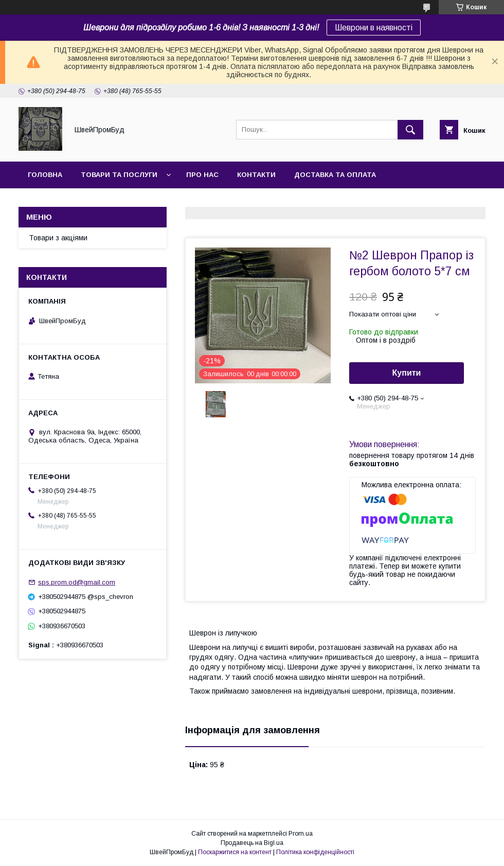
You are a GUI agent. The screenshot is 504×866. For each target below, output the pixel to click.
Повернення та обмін (71, 201)
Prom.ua (301, 834)
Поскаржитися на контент (235, 852)
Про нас (202, 175)
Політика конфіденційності (315, 852)
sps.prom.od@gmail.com (77, 582)
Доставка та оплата (335, 175)
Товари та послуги (119, 175)
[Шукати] (410, 130)
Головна (45, 175)
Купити (407, 373)
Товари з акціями (58, 238)
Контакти (256, 175)
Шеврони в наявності (374, 28)
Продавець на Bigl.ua (252, 843)
